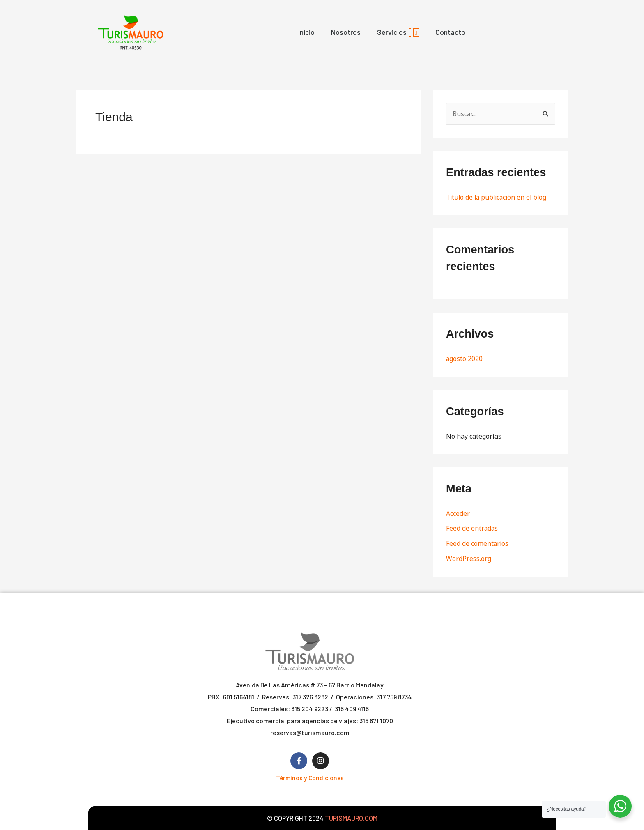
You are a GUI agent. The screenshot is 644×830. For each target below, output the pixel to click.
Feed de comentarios (478, 543)
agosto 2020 (465, 359)
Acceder (458, 513)
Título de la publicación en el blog (498, 197)
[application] (410, 32)
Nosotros (346, 32)
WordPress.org (469, 557)
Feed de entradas (472, 528)
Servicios (398, 32)
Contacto (450, 32)
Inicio (306, 32)
